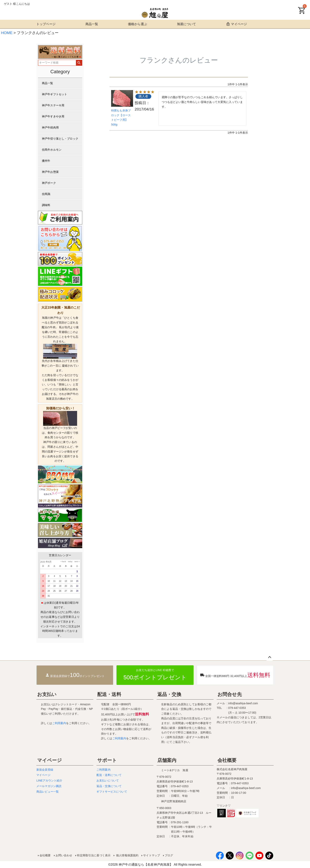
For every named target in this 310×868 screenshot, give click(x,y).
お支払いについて (108, 781)
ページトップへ (270, 657)
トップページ (46, 24)
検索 (79, 63)
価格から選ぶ (138, 24)
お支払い (47, 694)
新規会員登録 (45, 770)
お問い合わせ (64, 855)
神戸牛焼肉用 (50, 127)
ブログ (169, 855)
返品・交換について (109, 786)
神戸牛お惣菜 (50, 172)
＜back (63, 561)
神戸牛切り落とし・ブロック (60, 139)
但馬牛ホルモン (52, 150)
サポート (107, 760)
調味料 (46, 205)
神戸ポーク (49, 183)
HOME (7, 33)
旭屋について (187, 24)
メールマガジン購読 (49, 786)
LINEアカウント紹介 (49, 781)
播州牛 (46, 161)
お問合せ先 (230, 694)
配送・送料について (109, 775)
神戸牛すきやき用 (53, 116)
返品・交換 (169, 694)
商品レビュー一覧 (48, 792)
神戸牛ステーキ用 (53, 105)
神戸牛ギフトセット (54, 94)
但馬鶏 (46, 194)
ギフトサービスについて (112, 792)
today (69, 561)
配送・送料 (109, 694)
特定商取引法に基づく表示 (94, 855)
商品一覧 (92, 24)
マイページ (236, 24)
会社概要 (227, 760)
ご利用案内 (59, 723)
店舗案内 (167, 760)
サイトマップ (152, 855)
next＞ (76, 561)
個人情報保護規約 (127, 855)
